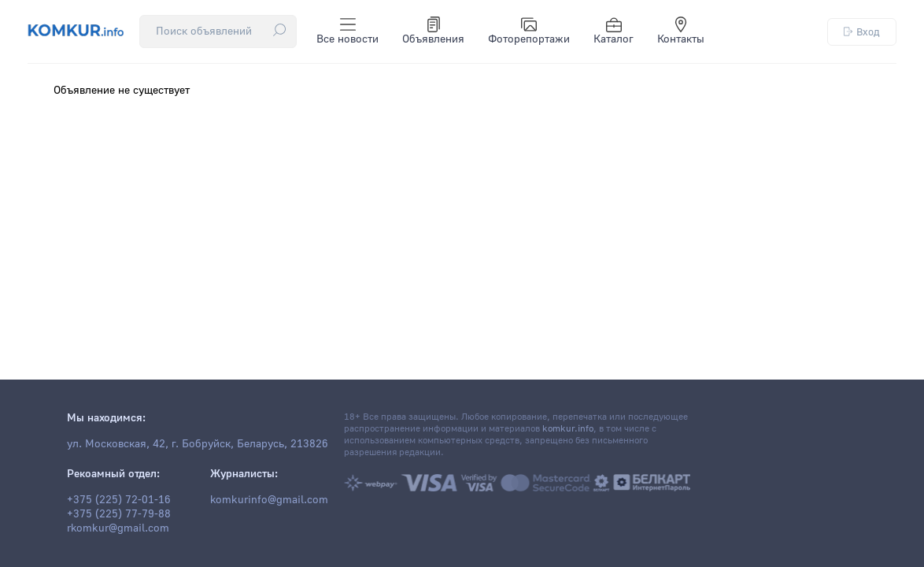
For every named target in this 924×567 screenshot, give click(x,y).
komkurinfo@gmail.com (269, 500)
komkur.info (568, 429)
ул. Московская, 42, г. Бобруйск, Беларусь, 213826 (198, 444)
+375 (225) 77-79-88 (119, 514)
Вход (862, 32)
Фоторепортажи (529, 31)
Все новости (347, 31)
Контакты (681, 31)
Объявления (433, 31)
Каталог (614, 31)
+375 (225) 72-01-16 (119, 500)
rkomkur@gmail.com (118, 528)
